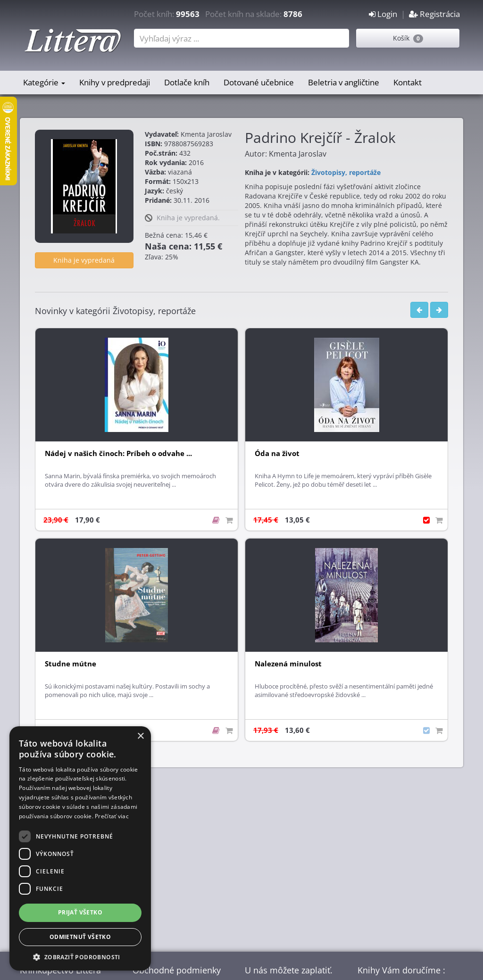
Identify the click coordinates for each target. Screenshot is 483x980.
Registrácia (434, 14)
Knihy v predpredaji (115, 82)
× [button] (140, 736)
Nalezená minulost (288, 664)
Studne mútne (71, 664)
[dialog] (80, 848)
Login (383, 14)
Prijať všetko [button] (80, 912)
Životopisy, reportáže (346, 172)
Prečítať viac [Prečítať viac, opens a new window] (112, 816)
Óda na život (277, 453)
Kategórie (44, 82)
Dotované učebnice (259, 82)
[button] (80, 957)
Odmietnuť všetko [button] (80, 937)
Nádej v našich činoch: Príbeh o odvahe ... (118, 453)
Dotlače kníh (187, 82)
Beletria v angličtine (344, 82)
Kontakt (408, 82)
